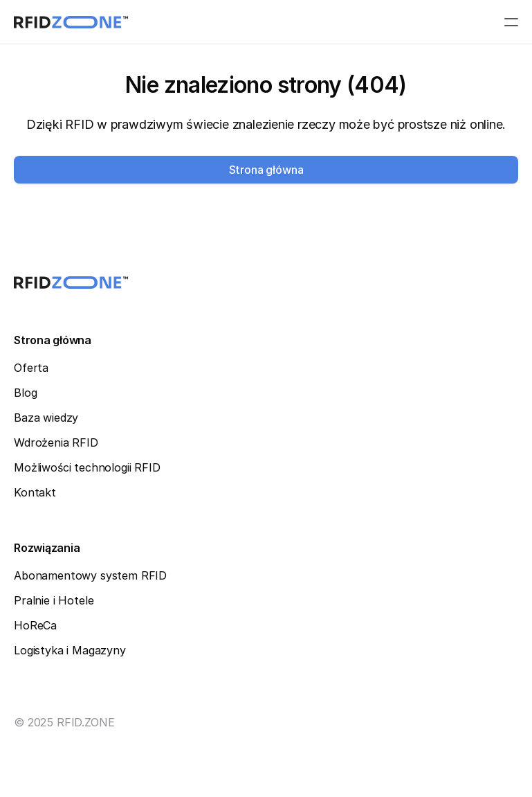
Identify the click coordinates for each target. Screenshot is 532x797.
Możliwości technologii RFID (87, 467)
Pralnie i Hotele (54, 600)
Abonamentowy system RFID (90, 575)
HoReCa (35, 625)
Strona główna (53, 340)
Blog (25, 393)
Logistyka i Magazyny (70, 650)
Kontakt (35, 492)
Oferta (31, 368)
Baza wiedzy (46, 418)
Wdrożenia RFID (56, 442)
